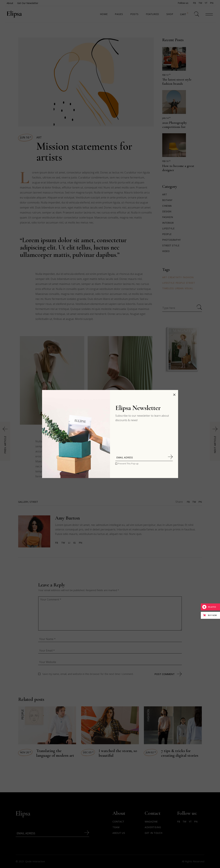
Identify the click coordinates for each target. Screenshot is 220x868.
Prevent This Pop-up (128, 464)
